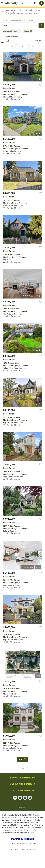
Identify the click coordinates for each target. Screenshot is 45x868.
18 (38, 513)
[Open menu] (2, 3)
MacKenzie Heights (10, 31)
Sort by (38, 41)
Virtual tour (27, 296)
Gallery (2, 40)
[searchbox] (21, 20)
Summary (12, 40)
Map (7, 40)
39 (38, 567)
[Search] (35, 3)
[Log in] (41, 3)
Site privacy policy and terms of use (22, 849)
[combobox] (22, 20)
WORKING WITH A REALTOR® (22, 784)
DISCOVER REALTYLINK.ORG (22, 778)
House (27, 31)
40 (38, 79)
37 (38, 404)
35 (38, 350)
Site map (23, 808)
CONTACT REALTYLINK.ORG (23, 791)
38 (38, 621)
